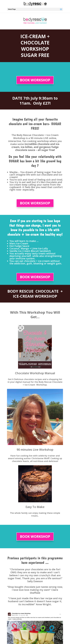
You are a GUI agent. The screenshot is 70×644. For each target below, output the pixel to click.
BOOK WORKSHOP (35, 80)
